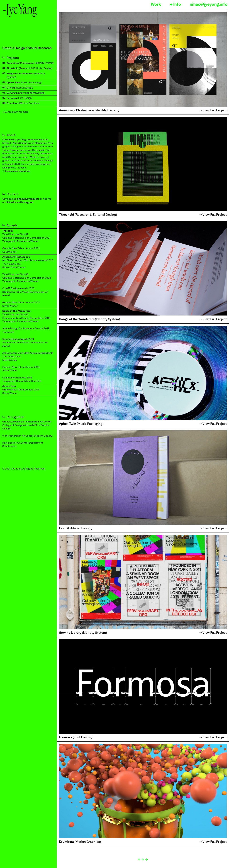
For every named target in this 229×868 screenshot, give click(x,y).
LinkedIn (11, 202)
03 (4, 74)
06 (4, 93)
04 (4, 82)
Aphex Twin (9, 386)
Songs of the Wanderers (16, 311)
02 (4, 68)
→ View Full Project (213, 110)
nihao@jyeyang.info (28, 199)
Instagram (27, 202)
